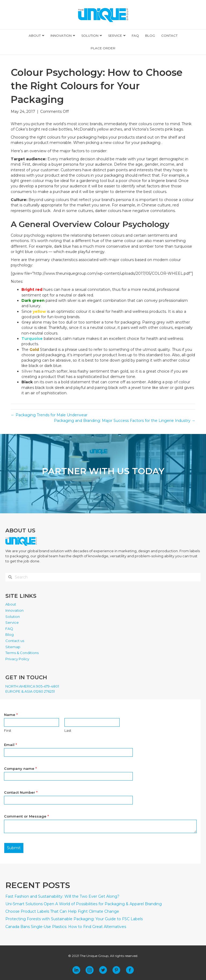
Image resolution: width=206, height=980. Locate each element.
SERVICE (115, 36)
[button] (76, 970)
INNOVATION (61, 36)
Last (68, 730)
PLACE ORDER (103, 48)
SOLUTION (90, 36)
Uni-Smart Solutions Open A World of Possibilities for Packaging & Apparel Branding (84, 904)
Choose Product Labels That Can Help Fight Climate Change (62, 911)
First (8, 730)
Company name (20, 769)
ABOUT (35, 36)
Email (10, 745)
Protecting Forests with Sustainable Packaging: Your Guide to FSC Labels (74, 919)
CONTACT (169, 36)
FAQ (135, 36)
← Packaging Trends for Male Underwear (49, 415)
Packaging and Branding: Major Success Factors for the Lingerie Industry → (125, 421)
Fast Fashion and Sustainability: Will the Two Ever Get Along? (62, 896)
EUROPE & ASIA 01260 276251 (30, 691)
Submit (14, 848)
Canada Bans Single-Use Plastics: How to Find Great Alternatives (66, 927)
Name (11, 715)
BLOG (150, 36)
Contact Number (21, 792)
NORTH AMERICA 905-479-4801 (32, 686)
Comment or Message (26, 816)
